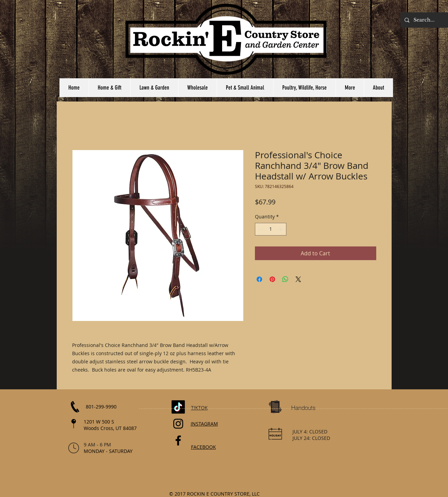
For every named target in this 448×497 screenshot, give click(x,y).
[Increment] (281, 229)
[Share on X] (298, 279)
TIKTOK (199, 408)
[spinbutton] (271, 229)
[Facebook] (178, 440)
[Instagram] (178, 424)
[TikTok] (178, 407)
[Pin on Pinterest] (272, 279)
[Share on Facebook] (259, 279)
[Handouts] (303, 408)
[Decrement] (260, 229)
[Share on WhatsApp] (285, 279)
